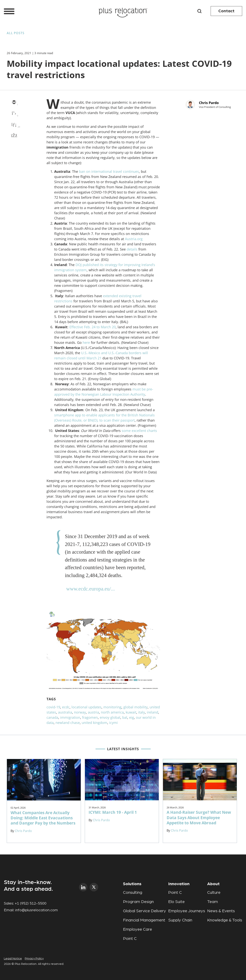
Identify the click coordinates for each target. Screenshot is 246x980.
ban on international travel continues (109, 171)
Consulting (133, 892)
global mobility (135, 707)
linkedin (83, 887)
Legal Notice (13, 958)
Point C (130, 939)
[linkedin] (14, 125)
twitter (94, 887)
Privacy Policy (34, 958)
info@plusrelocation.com (37, 910)
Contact (226, 11)
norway (80, 712)
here (86, 342)
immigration (70, 717)
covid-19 (53, 707)
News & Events (221, 911)
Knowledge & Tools (225, 920)
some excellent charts (139, 431)
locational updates (86, 707)
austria (93, 712)
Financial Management (144, 920)
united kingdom (94, 723)
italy (142, 712)
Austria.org (134, 239)
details (132, 249)
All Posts (16, 33)
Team (213, 902)
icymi (113, 723)
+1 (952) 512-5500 (31, 903)
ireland (153, 712)
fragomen (90, 717)
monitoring (112, 707)
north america (112, 712)
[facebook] (14, 136)
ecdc (66, 707)
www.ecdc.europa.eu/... (90, 589)
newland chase (68, 723)
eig (132, 717)
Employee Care (138, 929)
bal (125, 717)
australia (65, 712)
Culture (214, 892)
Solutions (132, 884)
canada (52, 717)
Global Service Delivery (145, 911)
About (213, 884)
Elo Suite (176, 902)
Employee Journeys (187, 911)
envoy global (110, 717)
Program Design (138, 902)
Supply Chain (180, 920)
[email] (14, 103)
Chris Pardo (209, 103)
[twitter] (14, 114)
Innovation (179, 884)
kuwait (131, 712)
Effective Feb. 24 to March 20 (93, 327)
